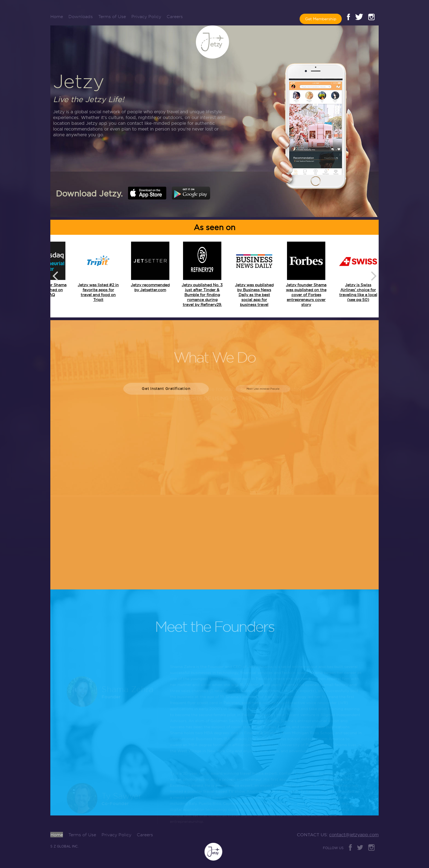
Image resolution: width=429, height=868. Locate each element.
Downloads (81, 16)
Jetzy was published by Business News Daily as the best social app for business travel (254, 295)
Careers (175, 16)
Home (57, 16)
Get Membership (321, 19)
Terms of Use (112, 16)
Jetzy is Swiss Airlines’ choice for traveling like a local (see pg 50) (358, 292)
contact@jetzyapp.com (354, 835)
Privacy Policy (146, 16)
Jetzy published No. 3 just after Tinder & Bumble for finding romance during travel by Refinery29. (202, 295)
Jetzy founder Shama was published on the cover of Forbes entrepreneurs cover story (306, 295)
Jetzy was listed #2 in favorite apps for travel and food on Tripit (98, 292)
